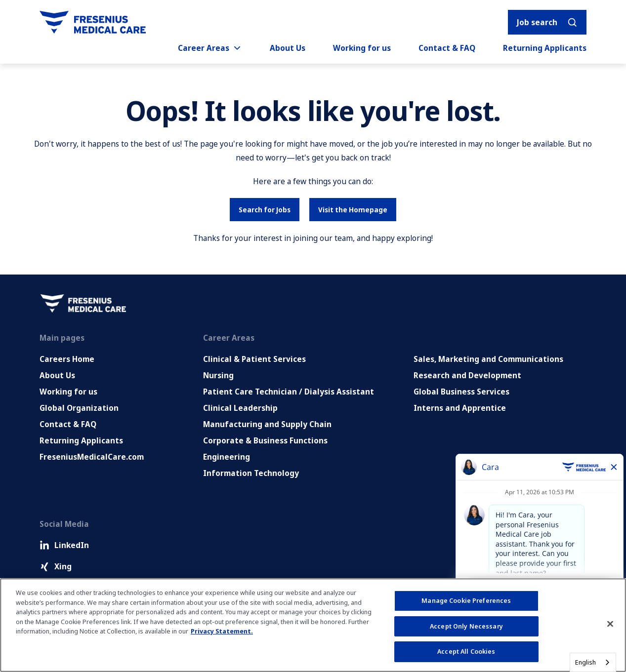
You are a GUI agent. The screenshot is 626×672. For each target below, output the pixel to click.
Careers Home (67, 359)
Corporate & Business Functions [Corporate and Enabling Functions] (265, 440)
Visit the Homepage (353, 210)
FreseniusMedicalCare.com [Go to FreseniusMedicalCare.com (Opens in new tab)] (92, 457)
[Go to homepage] (93, 22)
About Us (288, 48)
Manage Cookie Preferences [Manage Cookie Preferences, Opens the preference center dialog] (466, 600)
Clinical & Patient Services (254, 359)
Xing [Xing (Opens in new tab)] (56, 566)
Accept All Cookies (466, 651)
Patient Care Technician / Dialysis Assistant (289, 392)
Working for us (362, 48)
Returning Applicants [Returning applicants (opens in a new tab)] (545, 48)
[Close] (610, 624)
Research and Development (467, 375)
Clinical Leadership (240, 408)
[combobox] (593, 662)
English (585, 662)
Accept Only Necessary (466, 626)
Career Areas (210, 48)
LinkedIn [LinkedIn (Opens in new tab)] (64, 545)
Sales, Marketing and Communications (488, 359)
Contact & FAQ (447, 48)
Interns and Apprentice (460, 408)
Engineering (227, 457)
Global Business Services (461, 392)
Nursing (218, 375)
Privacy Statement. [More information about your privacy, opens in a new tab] (222, 631)
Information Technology (251, 473)
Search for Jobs (265, 210)
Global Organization (79, 408)
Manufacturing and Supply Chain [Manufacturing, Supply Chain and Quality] (267, 424)
